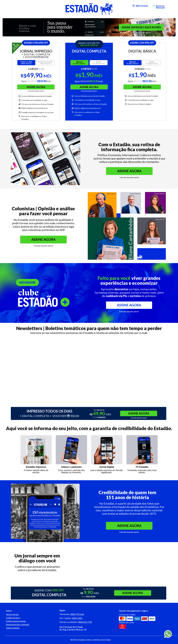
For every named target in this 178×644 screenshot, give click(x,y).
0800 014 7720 (85, 622)
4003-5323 (77, 618)
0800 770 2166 (77, 614)
